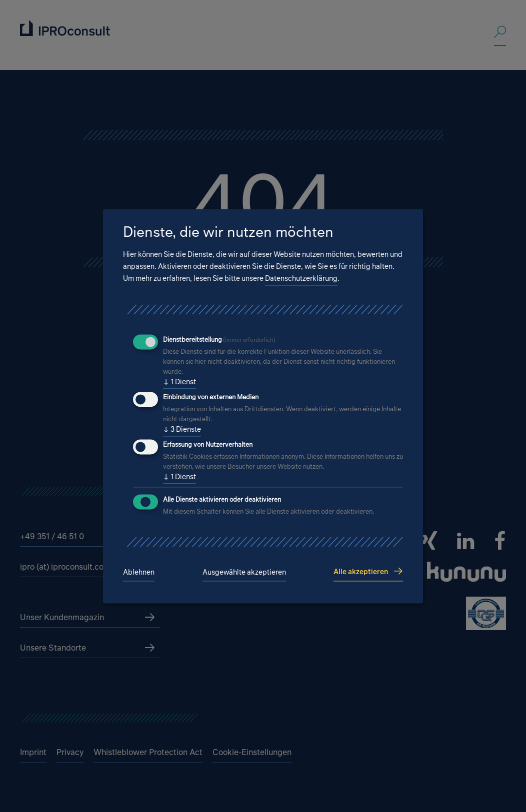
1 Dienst (179, 382)
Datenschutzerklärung (301, 279)
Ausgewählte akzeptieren (244, 572)
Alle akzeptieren (361, 571)
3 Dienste (182, 430)
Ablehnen (139, 572)
